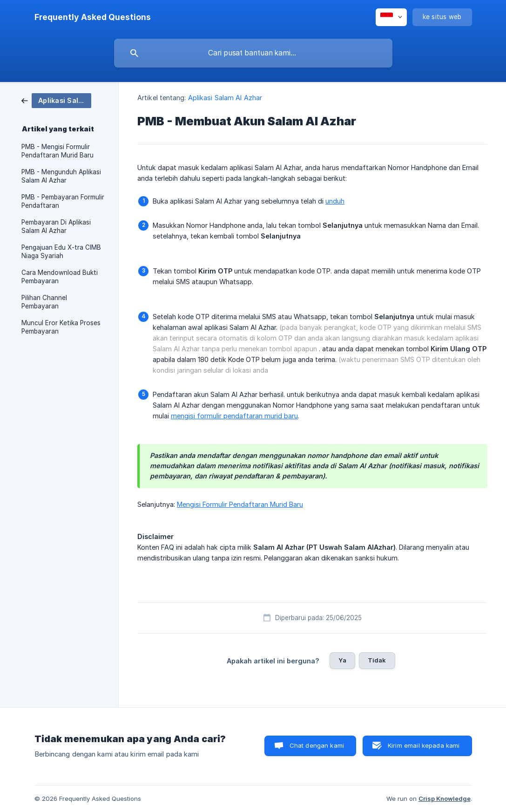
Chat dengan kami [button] (317, 745)
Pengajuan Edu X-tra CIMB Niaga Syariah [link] (61, 252)
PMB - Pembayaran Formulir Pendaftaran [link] (63, 201)
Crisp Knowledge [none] (445, 798)
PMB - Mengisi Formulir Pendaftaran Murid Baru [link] (57, 151)
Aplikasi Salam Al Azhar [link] (225, 98)
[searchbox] (253, 53)
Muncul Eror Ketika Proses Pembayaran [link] (61, 327)
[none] (93, 17)
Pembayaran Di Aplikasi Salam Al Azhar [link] (56, 226)
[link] (56, 100)
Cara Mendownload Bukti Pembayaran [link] (60, 277)
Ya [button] (342, 660)
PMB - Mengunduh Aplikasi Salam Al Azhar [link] (61, 176)
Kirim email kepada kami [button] (424, 745)
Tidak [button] (377, 660)
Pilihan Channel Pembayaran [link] (44, 302)
